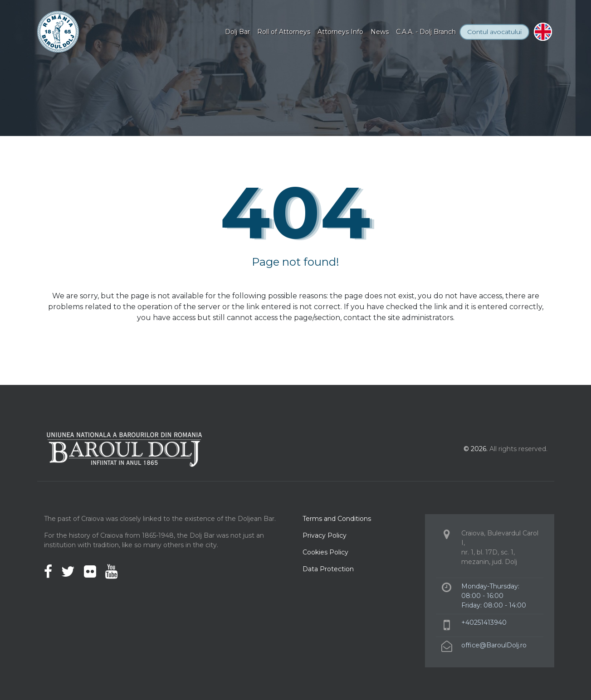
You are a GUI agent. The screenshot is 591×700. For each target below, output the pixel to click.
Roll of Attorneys (284, 32)
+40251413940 (484, 622)
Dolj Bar (237, 32)
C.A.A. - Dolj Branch (426, 32)
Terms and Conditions (337, 519)
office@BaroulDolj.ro (494, 645)
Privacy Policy (325, 535)
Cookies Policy (325, 552)
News (380, 32)
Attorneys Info (340, 32)
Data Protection (328, 569)
